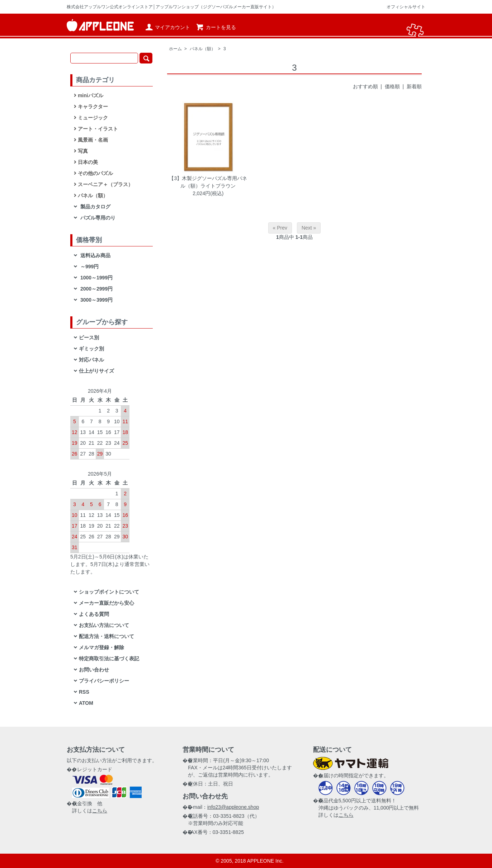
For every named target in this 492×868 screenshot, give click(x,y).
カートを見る (216, 27)
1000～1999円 (96, 278)
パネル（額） (203, 49)
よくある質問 (94, 614)
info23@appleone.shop (233, 807)
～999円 (89, 266)
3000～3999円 (96, 300)
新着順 (414, 86)
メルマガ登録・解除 (101, 647)
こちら (100, 811)
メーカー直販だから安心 (107, 603)
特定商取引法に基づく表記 (109, 659)
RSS (84, 692)
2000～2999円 (96, 289)
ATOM (86, 703)
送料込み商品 (95, 255)
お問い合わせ (94, 670)
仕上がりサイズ (96, 371)
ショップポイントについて (109, 592)
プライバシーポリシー (104, 681)
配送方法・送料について (107, 636)
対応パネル (91, 360)
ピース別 (89, 338)
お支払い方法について (104, 625)
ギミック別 (91, 349)
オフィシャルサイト (406, 7)
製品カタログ (95, 207)
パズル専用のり (97, 218)
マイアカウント (167, 27)
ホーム (175, 49)
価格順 (392, 86)
